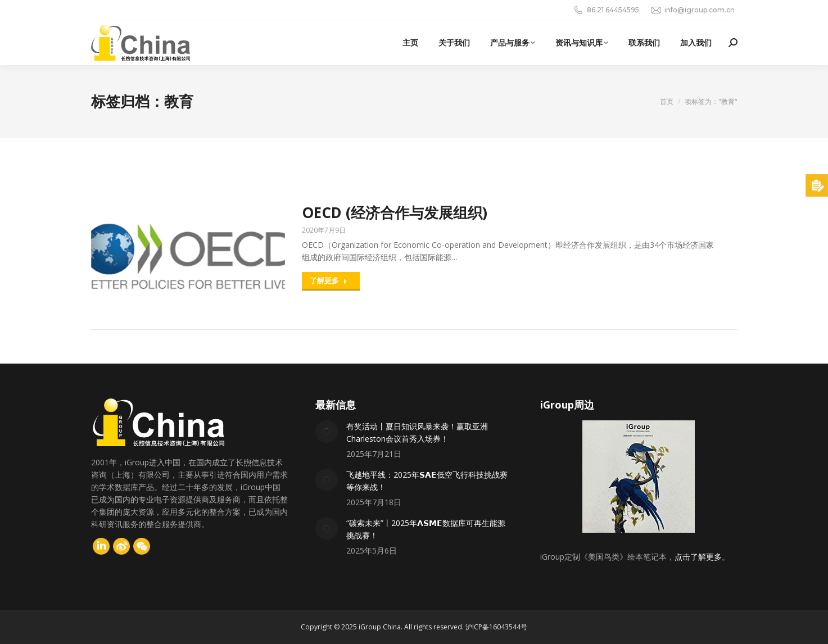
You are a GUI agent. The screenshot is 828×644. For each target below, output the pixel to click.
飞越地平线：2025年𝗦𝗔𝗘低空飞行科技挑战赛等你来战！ (427, 481)
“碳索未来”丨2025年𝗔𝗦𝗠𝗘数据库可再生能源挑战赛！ (426, 529)
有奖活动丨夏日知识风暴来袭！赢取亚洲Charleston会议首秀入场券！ (417, 432)
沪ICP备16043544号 (496, 627)
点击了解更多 (698, 557)
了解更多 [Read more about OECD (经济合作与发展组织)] (329, 280)
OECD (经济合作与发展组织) (395, 212)
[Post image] (327, 432)
